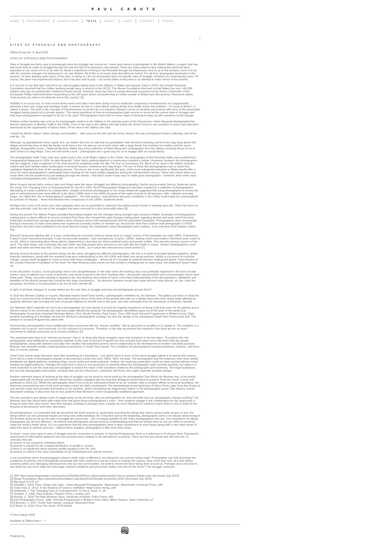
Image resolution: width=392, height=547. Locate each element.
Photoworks (38, 21)
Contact (147, 21)
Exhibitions (68, 21)
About (110, 21)
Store (168, 21)
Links (127, 21)
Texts (91, 21)
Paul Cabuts (125, 9)
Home (15, 21)
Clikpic (30, 536)
